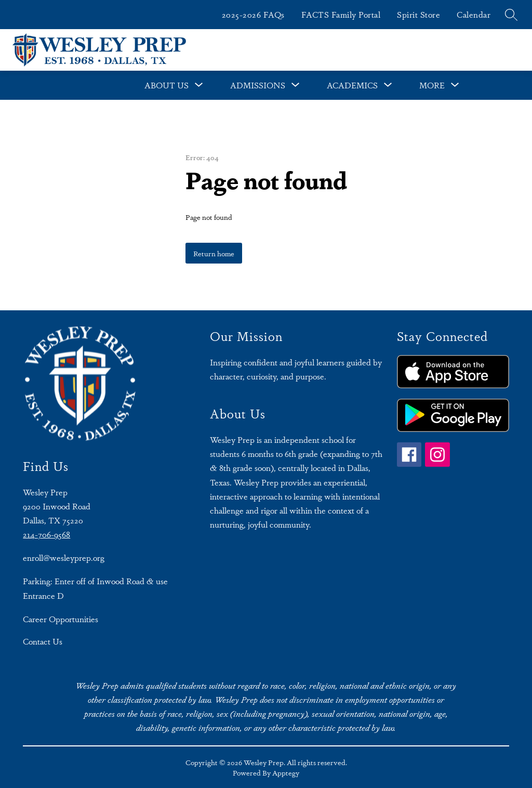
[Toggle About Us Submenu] (199, 85)
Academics (352, 85)
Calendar (474, 14)
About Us (167, 85)
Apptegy (286, 772)
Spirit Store (418, 14)
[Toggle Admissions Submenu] (296, 85)
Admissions (258, 85)
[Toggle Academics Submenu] (388, 85)
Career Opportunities (61, 619)
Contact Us (43, 641)
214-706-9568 (46, 534)
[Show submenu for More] (432, 85)
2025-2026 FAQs (253, 14)
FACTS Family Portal (341, 14)
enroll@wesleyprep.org (64, 557)
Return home (214, 253)
